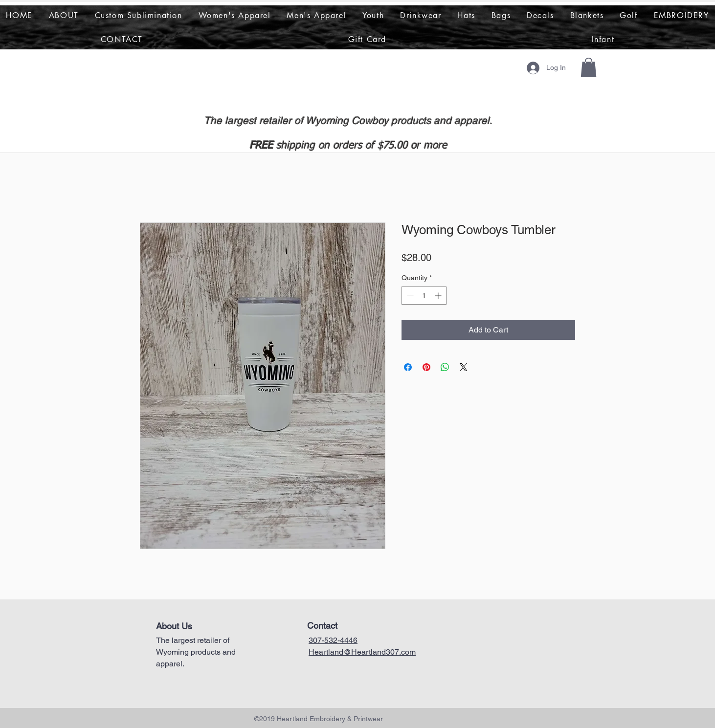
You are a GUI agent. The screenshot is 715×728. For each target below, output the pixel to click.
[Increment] (439, 296)
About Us (174, 626)
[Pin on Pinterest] (426, 367)
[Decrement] (409, 296)
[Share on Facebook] (408, 367)
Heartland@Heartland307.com (362, 652)
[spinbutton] (424, 296)
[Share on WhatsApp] (445, 367)
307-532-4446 (333, 640)
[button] (589, 67)
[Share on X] (464, 367)
